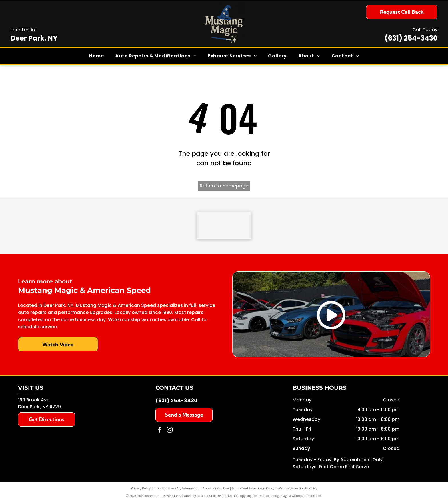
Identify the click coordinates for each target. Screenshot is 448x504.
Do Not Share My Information (178, 490)
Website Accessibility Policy (297, 490)
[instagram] (170, 432)
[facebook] (160, 432)
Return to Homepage (224, 186)
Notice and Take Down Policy (253, 490)
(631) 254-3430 (411, 38)
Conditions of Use (216, 490)
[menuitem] (96, 56)
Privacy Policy (141, 490)
